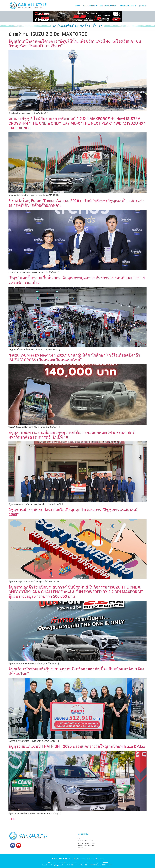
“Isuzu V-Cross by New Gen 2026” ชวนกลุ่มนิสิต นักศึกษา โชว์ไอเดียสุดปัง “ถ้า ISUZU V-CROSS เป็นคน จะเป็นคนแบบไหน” (74, 357)
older (12, 819)
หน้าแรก (77, 6)
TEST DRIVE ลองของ (128, 6)
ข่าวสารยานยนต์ (90, 6)
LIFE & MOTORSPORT (108, 6)
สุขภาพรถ (142, 6)
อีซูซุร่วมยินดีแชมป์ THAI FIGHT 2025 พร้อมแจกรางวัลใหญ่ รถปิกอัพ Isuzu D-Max (77, 746)
